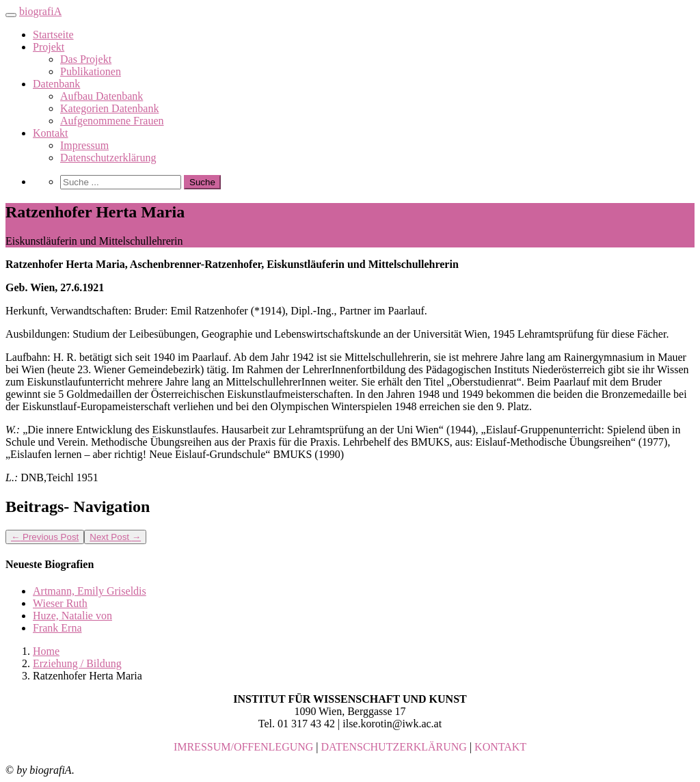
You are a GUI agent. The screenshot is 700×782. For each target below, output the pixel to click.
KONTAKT (500, 747)
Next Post (115, 537)
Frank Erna (57, 628)
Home (46, 651)
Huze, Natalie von (72, 616)
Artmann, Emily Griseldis (90, 591)
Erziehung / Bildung (77, 663)
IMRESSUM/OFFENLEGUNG (243, 747)
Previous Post (45, 537)
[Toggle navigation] (11, 15)
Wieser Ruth (60, 603)
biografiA (40, 11)
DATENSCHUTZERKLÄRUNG (394, 747)
